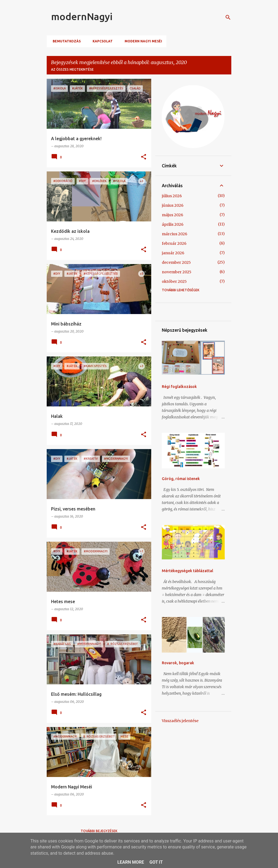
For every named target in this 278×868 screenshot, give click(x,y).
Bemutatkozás (65, 41)
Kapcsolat (101, 41)
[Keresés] (228, 17)
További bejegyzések (99, 831)
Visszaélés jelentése (180, 721)
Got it (156, 862)
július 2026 (172, 196)
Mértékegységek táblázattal (187, 571)
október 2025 (174, 281)
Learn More (131, 862)
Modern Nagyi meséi (142, 41)
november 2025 (177, 272)
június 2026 (173, 205)
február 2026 (174, 243)
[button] (144, 157)
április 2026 (173, 224)
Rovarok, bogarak (178, 663)
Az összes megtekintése (72, 69)
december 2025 (176, 262)
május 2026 (173, 215)
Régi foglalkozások (179, 387)
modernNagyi (82, 16)
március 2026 (175, 234)
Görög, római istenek (181, 479)
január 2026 (173, 253)
